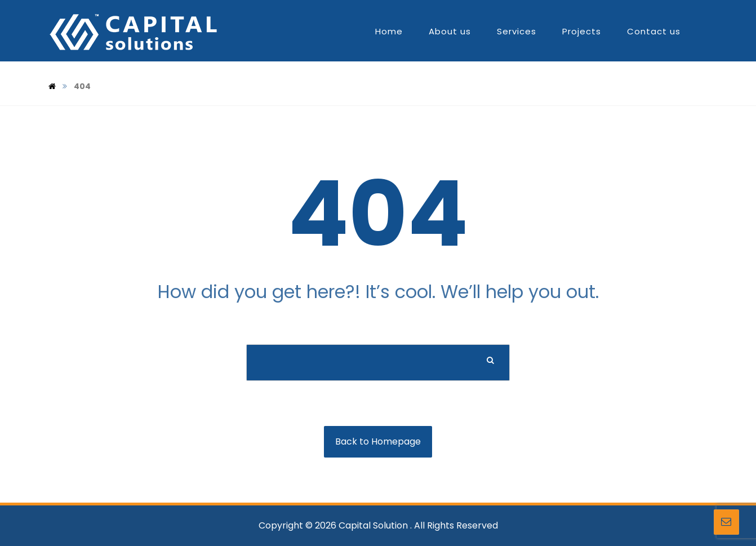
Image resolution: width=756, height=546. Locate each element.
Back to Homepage (378, 441)
